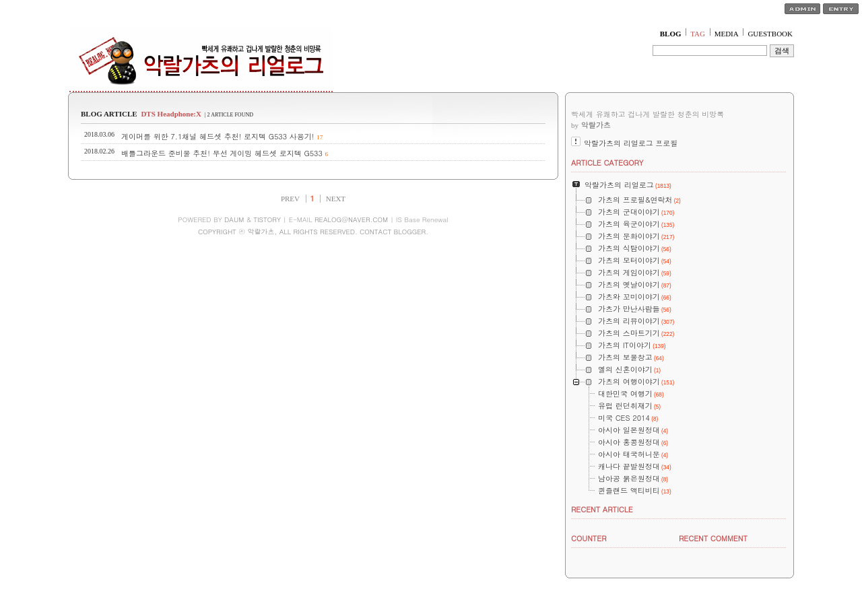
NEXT (336, 199)
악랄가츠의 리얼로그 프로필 (631, 143)
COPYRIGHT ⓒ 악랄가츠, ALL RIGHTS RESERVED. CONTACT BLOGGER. (313, 232)
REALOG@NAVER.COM (351, 219)
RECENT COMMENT (713, 538)
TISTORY (267, 219)
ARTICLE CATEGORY (607, 163)
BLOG (671, 34)
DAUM (234, 219)
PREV (290, 199)
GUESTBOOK (770, 34)
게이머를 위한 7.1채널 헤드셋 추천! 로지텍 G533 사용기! (218, 136)
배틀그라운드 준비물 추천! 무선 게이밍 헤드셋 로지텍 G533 (222, 153)
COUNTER (589, 538)
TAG (698, 34)
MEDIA (727, 34)
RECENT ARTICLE (602, 509)
